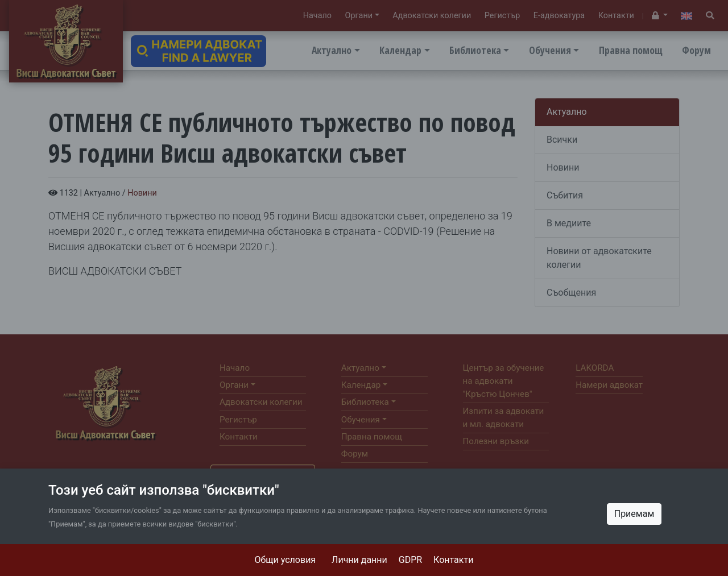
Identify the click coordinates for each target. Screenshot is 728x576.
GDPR (410, 560)
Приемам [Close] (634, 514)
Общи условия (286, 560)
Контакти (453, 560)
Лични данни (359, 560)
